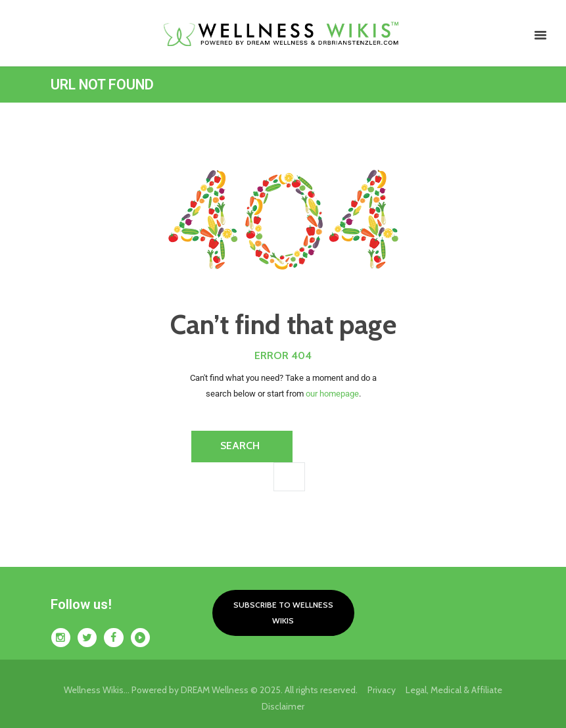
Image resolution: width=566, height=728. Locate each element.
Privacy (387, 690)
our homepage (332, 394)
